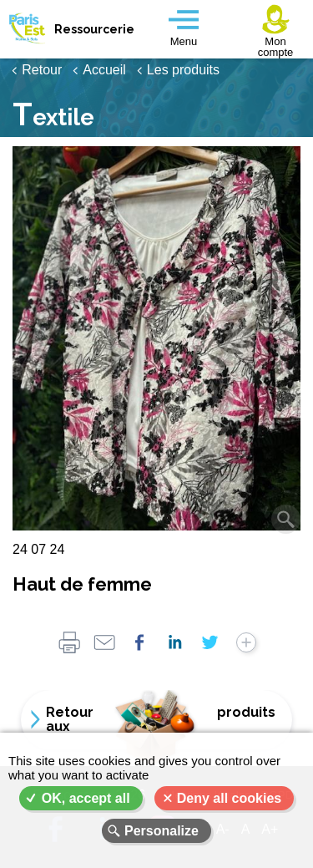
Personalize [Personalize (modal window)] (162, 831)
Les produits (183, 70)
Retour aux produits (161, 720)
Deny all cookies (229, 798)
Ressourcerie (92, 29)
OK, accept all (86, 798)
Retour (42, 70)
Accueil (104, 70)
